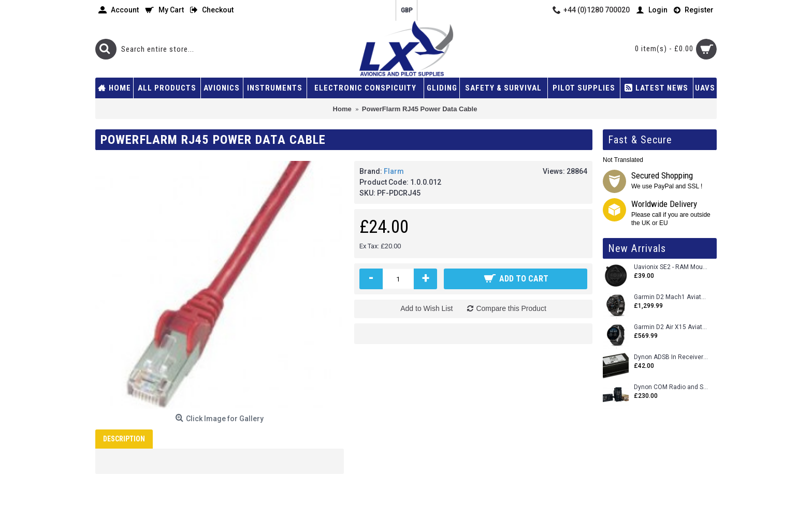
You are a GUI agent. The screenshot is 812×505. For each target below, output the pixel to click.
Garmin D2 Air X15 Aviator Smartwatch (671, 327)
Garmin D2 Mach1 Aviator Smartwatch (671, 297)
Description (124, 439)
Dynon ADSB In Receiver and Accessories (671, 357)
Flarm (394, 171)
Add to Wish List (426, 308)
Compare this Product (511, 308)
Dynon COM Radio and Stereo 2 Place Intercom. (671, 387)
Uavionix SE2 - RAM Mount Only (671, 267)
